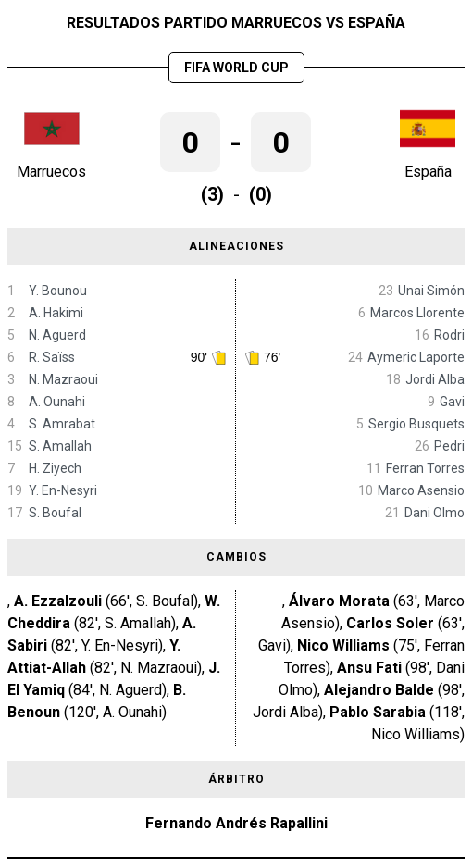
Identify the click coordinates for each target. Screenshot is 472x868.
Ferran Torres (425, 468)
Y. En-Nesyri (63, 490)
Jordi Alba (435, 379)
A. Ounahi (57, 402)
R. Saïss (52, 357)
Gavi (452, 402)
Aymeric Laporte (416, 357)
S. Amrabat (62, 424)
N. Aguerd (57, 335)
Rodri (449, 335)
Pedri (449, 446)
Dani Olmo (435, 513)
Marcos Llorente (417, 313)
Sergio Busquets (416, 424)
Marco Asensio (421, 490)
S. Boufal (55, 513)
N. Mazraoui (63, 379)
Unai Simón (431, 291)
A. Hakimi (56, 313)
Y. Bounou (58, 291)
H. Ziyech (55, 468)
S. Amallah (60, 446)
